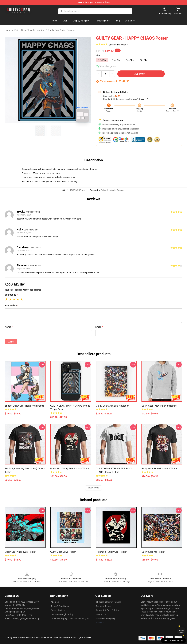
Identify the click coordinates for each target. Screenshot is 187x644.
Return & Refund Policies (107, 610)
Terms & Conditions (60, 606)
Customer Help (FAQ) (106, 619)
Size (98, 55)
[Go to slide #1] (40, 131)
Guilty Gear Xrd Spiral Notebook (112, 406)
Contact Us (101, 614)
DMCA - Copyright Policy (62, 614)
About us (55, 602)
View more (94, 488)
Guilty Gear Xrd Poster (153, 552)
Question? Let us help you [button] (173, 640)
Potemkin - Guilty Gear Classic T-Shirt (70, 469)
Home (8, 30)
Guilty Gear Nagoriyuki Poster (20, 552)
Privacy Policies (58, 610)
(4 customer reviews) (119, 45)
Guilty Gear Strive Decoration (29, 30)
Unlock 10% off (181, 631)
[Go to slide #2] (56, 131)
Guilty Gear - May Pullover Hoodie (159, 406)
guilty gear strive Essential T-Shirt (159, 469)
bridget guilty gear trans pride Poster (24, 406)
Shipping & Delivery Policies (108, 602)
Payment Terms (103, 606)
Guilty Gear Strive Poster (63, 552)
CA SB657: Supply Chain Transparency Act (70, 619)
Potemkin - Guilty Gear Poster (111, 552)
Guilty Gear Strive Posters (61, 30)
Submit (11, 342)
